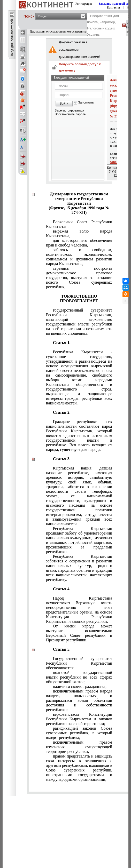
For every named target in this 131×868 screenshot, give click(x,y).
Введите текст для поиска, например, (103, 25)
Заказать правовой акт (115, 4)
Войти (64, 103)
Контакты (113, 7)
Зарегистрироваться (69, 110)
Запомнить (86, 103)
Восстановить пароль (70, 114)
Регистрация (84, 4)
